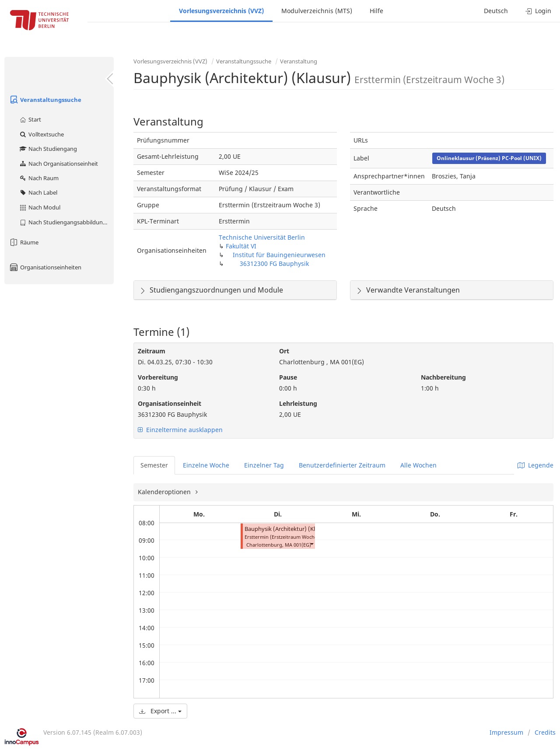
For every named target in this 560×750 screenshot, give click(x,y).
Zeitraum (152, 351)
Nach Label (38, 192)
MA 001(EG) (298, 545)
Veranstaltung (299, 61)
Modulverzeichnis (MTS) (317, 11)
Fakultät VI (241, 246)
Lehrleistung (298, 403)
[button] (311, 544)
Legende (535, 465)
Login (538, 11)
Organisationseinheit (170, 403)
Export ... (160, 711)
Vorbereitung (158, 377)
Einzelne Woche (206, 465)
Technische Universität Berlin (262, 237)
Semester (154, 465)
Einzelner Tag (264, 465)
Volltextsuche (41, 134)
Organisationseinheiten (45, 267)
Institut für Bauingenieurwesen (279, 255)
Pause (288, 377)
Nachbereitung (443, 377)
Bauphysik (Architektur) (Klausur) (288, 529)
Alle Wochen (418, 465)
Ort (284, 351)
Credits (545, 732)
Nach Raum (39, 178)
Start (30, 119)
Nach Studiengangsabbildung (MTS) (66, 222)
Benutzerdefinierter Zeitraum (342, 465)
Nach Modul (40, 207)
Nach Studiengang (48, 149)
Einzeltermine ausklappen (180, 430)
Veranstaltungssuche (45, 100)
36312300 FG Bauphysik (274, 263)
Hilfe (376, 11)
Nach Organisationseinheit (58, 164)
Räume (24, 242)
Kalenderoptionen (165, 492)
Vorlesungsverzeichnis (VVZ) (221, 11)
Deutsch (496, 11)
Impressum (506, 732)
